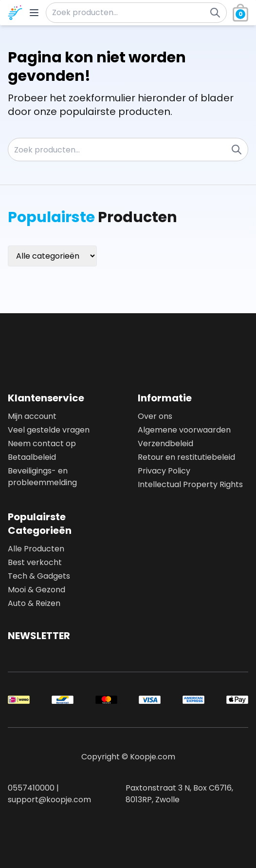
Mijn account (32, 416)
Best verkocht (35, 562)
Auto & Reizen (34, 603)
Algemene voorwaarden (184, 430)
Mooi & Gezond (37, 590)
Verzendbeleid (165, 443)
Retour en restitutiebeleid (186, 457)
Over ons (155, 416)
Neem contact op (42, 443)
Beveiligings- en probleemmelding (42, 477)
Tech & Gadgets (39, 576)
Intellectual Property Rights (190, 484)
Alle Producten (36, 549)
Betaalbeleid (32, 457)
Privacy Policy (164, 471)
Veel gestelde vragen (49, 430)
